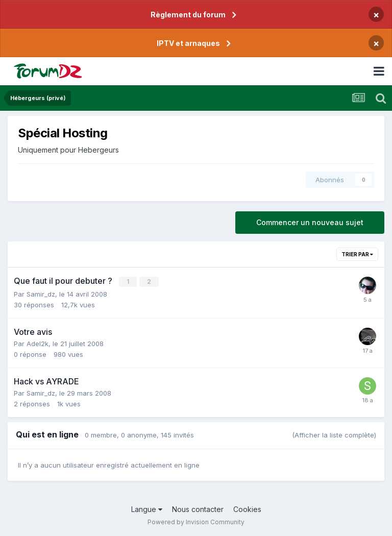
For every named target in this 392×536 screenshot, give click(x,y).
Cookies (247, 509)
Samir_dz (41, 294)
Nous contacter (198, 509)
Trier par (357, 254)
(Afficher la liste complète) (334, 434)
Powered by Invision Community (196, 521)
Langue (147, 509)
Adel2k (38, 343)
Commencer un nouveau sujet (310, 222)
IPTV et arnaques (188, 43)
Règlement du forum (188, 15)
